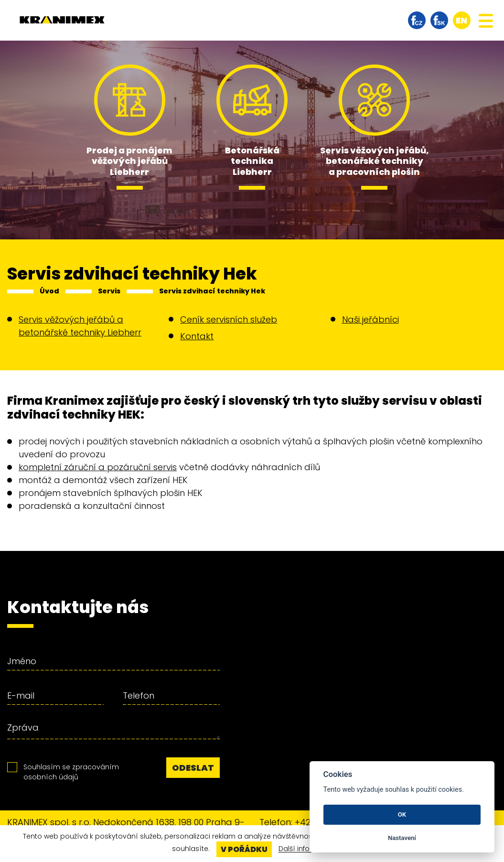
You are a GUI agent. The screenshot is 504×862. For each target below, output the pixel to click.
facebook (417, 20)
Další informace (306, 849)
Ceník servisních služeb (229, 319)
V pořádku (244, 849)
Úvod (49, 291)
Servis (109, 291)
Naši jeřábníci (370, 319)
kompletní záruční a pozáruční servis (98, 467)
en (461, 20)
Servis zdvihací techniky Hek (212, 291)
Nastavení (402, 838)
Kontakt (197, 336)
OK (402, 814)
